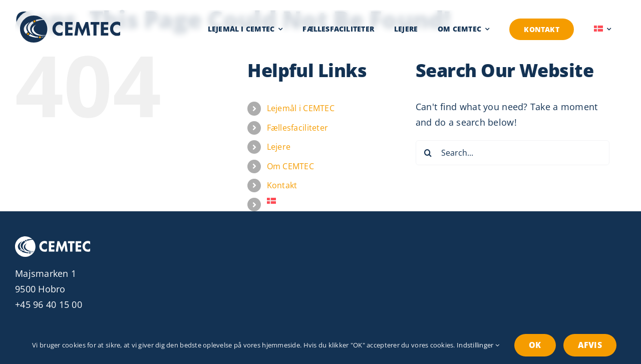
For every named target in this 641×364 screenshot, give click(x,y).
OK (535, 345)
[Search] (428, 153)
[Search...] (513, 153)
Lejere (279, 147)
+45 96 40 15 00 (49, 304)
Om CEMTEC (290, 166)
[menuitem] (602, 29)
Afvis (590, 345)
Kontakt (282, 185)
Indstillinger (478, 345)
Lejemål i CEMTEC (301, 108)
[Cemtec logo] (70, 20)
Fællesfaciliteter (298, 128)
